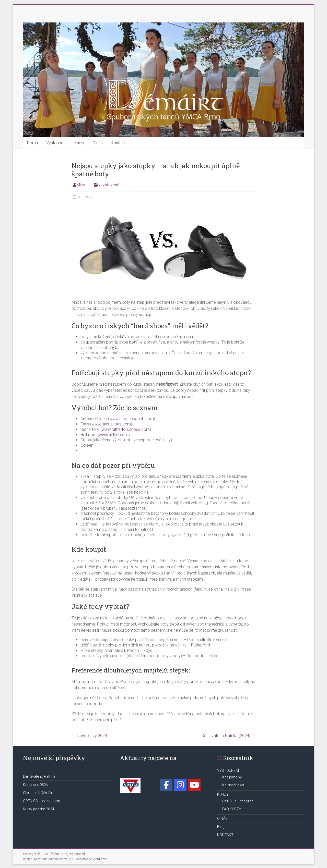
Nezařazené (108, 185)
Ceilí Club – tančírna (238, 801)
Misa (81, 185)
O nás (98, 143)
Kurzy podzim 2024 (39, 809)
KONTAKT (225, 835)
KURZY (223, 794)
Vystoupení (56, 143)
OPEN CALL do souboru (42, 801)
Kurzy (79, 143)
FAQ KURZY (232, 809)
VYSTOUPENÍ (228, 771)
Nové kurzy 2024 (89, 736)
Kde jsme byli (233, 777)
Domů (33, 143)
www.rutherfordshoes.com (126, 429)
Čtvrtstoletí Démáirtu (39, 793)
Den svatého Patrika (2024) (229, 736)
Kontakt (118, 143)
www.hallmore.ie (114, 435)
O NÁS (222, 818)
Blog (221, 827)
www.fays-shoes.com (111, 424)
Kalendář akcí (233, 785)
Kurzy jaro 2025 (36, 785)
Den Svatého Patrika (39, 776)
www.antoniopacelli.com (132, 419)
